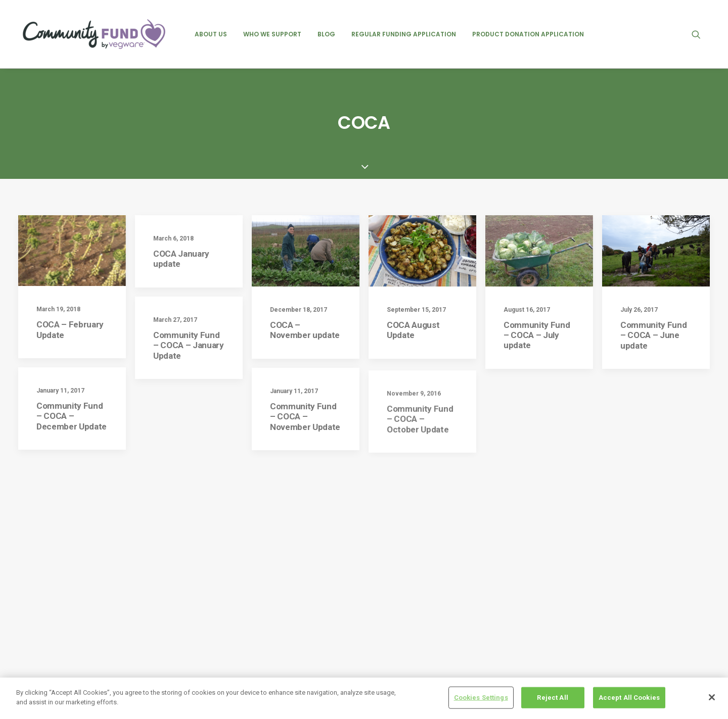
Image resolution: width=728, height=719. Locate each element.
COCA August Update (413, 272)
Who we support (272, 34)
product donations (559, 603)
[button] (701, 34)
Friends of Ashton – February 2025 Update (431, 589)
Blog (326, 34)
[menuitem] (211, 34)
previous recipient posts (569, 587)
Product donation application (528, 34)
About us (211, 34)
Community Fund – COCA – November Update (305, 386)
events (540, 570)
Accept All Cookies (629, 698)
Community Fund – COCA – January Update (189, 288)
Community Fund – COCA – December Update (72, 370)
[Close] (712, 698)
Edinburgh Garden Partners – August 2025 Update (434, 671)
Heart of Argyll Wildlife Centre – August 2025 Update (425, 644)
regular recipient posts (566, 619)
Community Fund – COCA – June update (653, 278)
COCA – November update (305, 272)
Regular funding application (404, 34)
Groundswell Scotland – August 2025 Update (435, 617)
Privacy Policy (256, 570)
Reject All (552, 698)
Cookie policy (254, 588)
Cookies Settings (481, 698)
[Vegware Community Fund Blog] (94, 34)
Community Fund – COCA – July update (537, 278)
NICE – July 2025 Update (414, 568)
